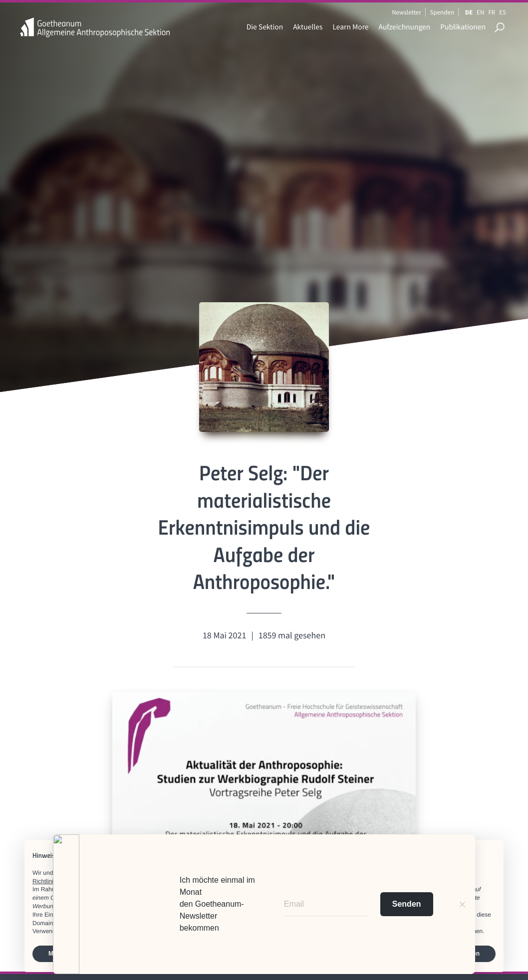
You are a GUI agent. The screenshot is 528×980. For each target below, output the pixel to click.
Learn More (350, 27)
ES (503, 12)
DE (469, 12)
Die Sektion (265, 27)
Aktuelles (308, 27)
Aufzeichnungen (405, 27)
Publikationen (463, 27)
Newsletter (406, 12)
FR (492, 12)
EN (480, 12)
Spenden (442, 12)
